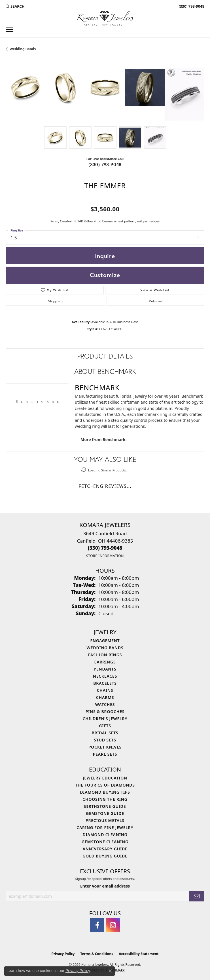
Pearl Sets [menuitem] (105, 754)
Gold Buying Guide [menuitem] (105, 856)
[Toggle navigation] (9, 30)
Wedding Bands (23, 49)
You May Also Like (105, 459)
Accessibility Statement (139, 954)
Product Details (105, 356)
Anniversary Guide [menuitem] (105, 849)
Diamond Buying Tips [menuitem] (105, 792)
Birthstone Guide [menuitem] (105, 806)
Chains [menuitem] (105, 690)
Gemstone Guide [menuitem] (105, 813)
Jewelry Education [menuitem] (105, 778)
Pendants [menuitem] (105, 669)
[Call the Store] (105, 548)
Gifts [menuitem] (105, 726)
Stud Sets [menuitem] (105, 740)
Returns (155, 301)
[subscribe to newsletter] (197, 896)
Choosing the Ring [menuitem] (105, 799)
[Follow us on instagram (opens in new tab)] (113, 925)
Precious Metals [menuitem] (105, 820)
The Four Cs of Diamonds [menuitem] (105, 785)
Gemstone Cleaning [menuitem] (105, 842)
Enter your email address (105, 886)
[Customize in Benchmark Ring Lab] (184, 94)
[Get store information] (105, 556)
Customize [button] (105, 275)
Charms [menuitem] (105, 697)
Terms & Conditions (97, 954)
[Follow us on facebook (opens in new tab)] (97, 925)
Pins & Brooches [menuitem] (105, 712)
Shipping (55, 301)
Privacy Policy (63, 954)
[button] (15, 6)
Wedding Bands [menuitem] (105, 648)
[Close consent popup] (110, 971)
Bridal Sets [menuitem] (105, 733)
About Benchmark (105, 371)
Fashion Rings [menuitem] (105, 655)
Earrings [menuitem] (105, 662)
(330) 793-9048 (105, 164)
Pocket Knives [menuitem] (105, 747)
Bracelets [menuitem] (105, 683)
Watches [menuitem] (105, 704)
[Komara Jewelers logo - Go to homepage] (105, 19)
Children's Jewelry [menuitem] (105, 719)
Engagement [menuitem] (105, 641)
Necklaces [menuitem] (105, 676)
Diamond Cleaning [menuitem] (105, 835)
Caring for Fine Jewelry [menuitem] (105, 828)
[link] (191, 6)
